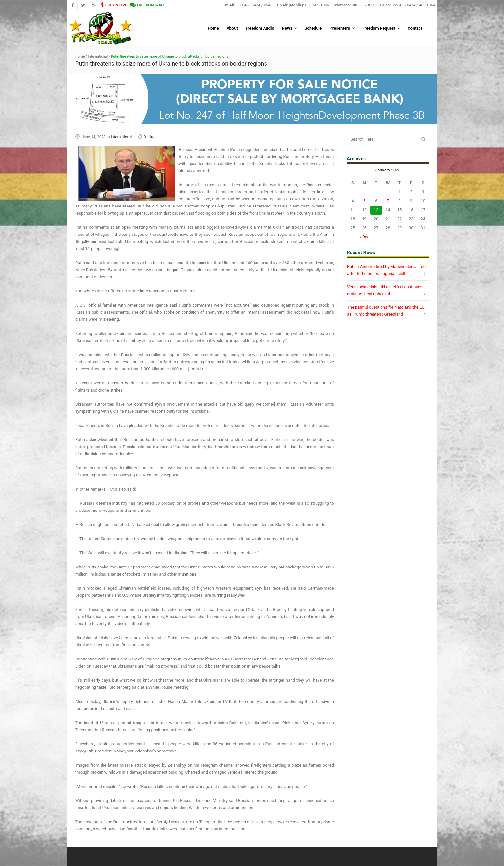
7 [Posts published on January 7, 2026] (388, 201)
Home (80, 56)
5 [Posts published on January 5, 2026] (364, 201)
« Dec (364, 237)
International (98, 56)
